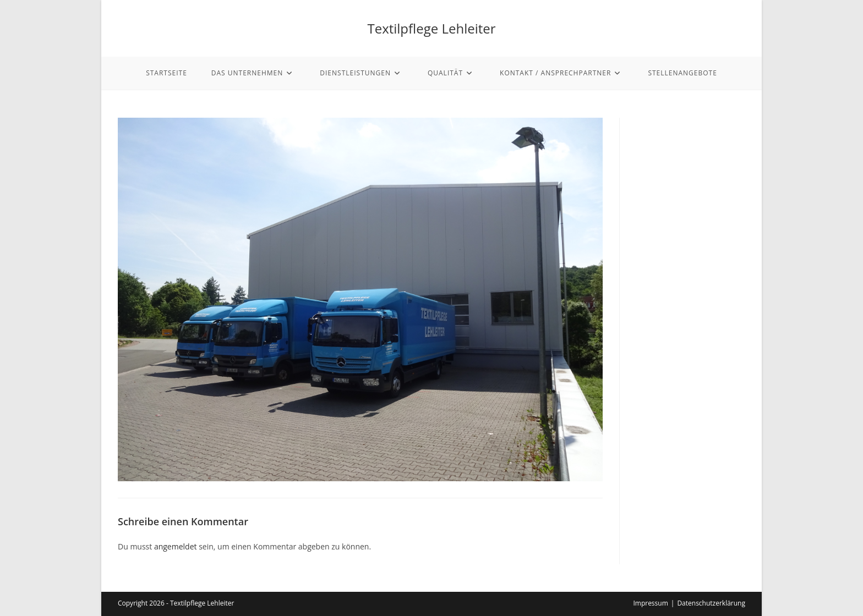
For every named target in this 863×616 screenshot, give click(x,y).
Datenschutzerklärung (711, 603)
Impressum (650, 603)
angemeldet (176, 546)
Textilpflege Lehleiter (431, 28)
